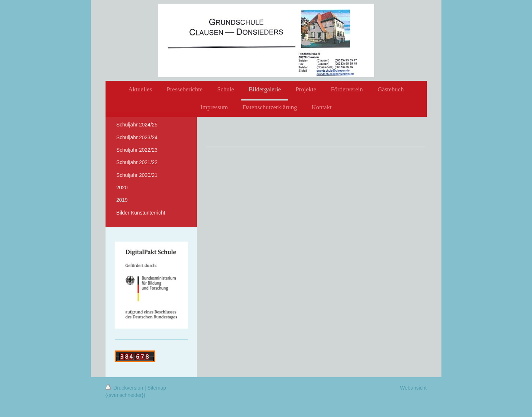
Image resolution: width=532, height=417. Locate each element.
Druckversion (125, 388)
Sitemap (157, 388)
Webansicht (414, 388)
